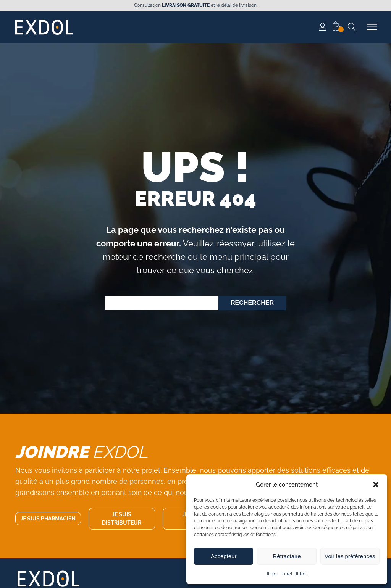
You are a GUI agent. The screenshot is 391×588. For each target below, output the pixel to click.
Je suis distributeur (122, 519)
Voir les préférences (350, 556)
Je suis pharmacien (48, 519)
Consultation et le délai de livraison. (196, 6)
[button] (376, 485)
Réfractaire (287, 556)
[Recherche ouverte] (352, 27)
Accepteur (224, 556)
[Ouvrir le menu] (372, 27)
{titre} (272, 574)
